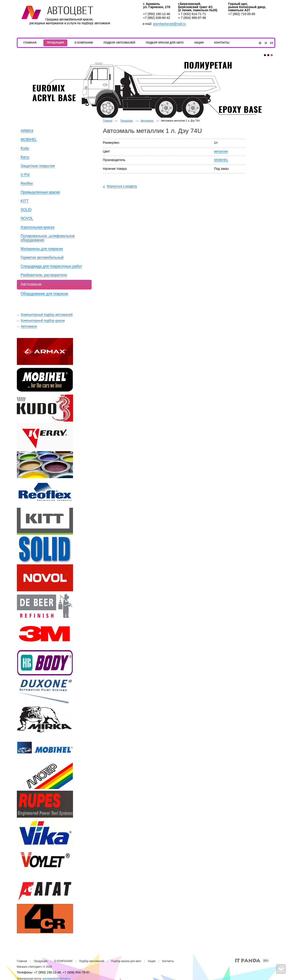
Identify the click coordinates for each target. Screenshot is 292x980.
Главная (108, 121)
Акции (152, 961)
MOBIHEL (221, 160)
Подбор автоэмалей (92, 961)
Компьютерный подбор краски (43, 320)
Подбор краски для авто (126, 961)
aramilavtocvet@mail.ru (169, 24)
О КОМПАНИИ (63, 961)
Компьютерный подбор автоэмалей (47, 315)
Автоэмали (29, 326)
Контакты (168, 961)
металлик (221, 151)
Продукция (127, 121)
